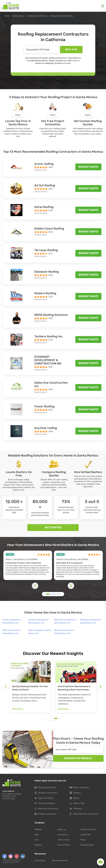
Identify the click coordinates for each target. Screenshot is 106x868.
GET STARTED (53, 527)
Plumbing (76, 809)
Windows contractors (46, 793)
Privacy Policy (64, 845)
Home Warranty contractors (84, 814)
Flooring (75, 793)
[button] (45, 594)
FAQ (36, 840)
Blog (37, 835)
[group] (30, 687)
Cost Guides (40, 861)
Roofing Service (18, 16)
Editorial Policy (87, 845)
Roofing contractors (45, 788)
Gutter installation (45, 803)
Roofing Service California (37, 16)
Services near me (60, 861)
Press (83, 840)
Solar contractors (44, 798)
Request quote (88, 167)
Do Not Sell (85, 835)
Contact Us (63, 835)
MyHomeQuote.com (14, 860)
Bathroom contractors (46, 809)
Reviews (38, 845)
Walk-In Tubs (77, 803)
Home (7, 16)
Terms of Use (63, 840)
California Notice (88, 829)
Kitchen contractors (45, 814)
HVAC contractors (80, 788)
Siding (74, 798)
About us (62, 829)
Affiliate (38, 829)
